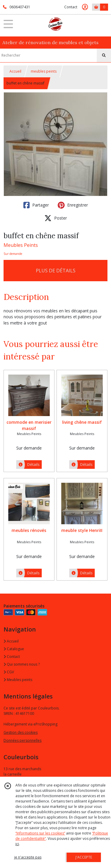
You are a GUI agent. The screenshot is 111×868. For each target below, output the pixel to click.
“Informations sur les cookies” (40, 833)
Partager (36, 205)
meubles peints (44, 71)
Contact (71, 7)
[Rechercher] (104, 55)
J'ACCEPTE (84, 857)
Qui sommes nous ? (22, 664)
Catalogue (14, 649)
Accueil (15, 71)
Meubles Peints (21, 245)
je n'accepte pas (28, 857)
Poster (56, 218)
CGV (9, 672)
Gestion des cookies (21, 732)
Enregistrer (73, 205)
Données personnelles (22, 740)
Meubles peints (18, 680)
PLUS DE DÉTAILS (56, 271)
